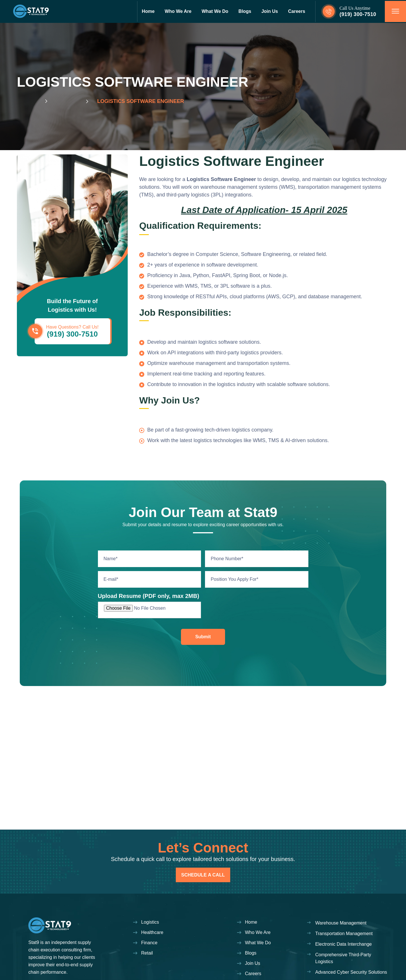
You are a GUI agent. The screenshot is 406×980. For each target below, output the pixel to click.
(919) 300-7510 (358, 14)
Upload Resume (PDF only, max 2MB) (149, 596)
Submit (203, 637)
